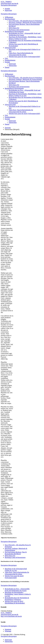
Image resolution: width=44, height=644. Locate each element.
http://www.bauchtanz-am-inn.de (11, 616)
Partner (7, 67)
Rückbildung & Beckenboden (14, 32)
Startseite (8, 128)
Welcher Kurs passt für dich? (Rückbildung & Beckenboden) (15, 602)
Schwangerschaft (10, 48)
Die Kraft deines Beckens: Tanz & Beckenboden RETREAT (16, 553)
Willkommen (9, 17)
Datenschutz (13, 66)
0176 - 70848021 (6, 2)
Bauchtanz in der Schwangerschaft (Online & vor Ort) (16, 570)
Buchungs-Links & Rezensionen (19, 30)
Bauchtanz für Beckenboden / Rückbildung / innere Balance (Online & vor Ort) (25, 38)
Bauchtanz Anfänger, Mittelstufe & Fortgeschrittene (25, 23)
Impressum (8, 10)
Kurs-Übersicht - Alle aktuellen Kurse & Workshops (25, 21)
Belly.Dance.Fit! (14, 28)
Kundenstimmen (10, 60)
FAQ (6, 58)
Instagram (8, 629)
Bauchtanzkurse (10, 19)
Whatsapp (8, 631)
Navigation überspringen (9, 5)
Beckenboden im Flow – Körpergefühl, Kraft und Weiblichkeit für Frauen (17, 590)
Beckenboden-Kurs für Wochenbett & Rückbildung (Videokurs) (17, 599)
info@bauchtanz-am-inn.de (10, 3)
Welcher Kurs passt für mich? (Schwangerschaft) (24, 57)
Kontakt (7, 9)
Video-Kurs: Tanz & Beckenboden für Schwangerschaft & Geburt (21, 54)
